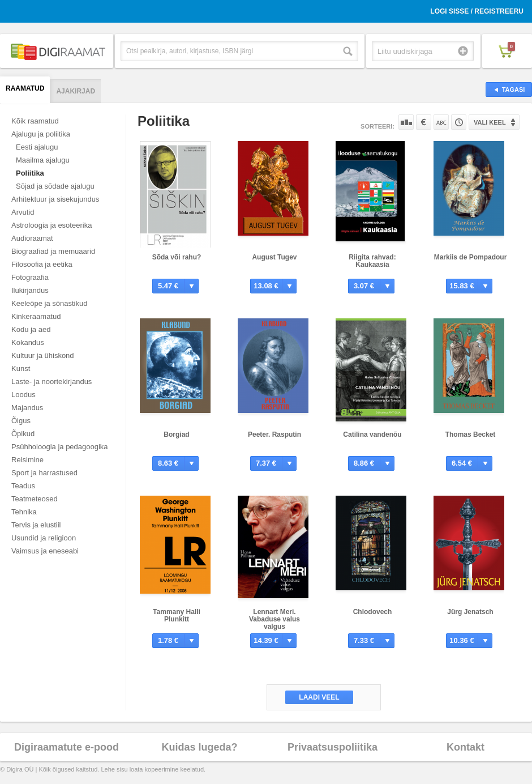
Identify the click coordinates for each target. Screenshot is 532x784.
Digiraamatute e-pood (66, 747)
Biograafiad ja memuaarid (53, 251)
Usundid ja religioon (44, 538)
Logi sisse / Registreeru (477, 11)
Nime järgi (441, 122)
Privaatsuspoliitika (332, 747)
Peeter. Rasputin (274, 434)
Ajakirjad (76, 91)
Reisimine (27, 460)
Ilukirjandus (30, 290)
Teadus (23, 486)
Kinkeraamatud (36, 316)
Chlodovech (373, 612)
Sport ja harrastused (44, 473)
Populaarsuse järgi (406, 122)
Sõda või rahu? (177, 257)
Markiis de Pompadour (471, 257)
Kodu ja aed (31, 329)
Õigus (21, 421)
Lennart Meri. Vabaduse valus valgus (274, 619)
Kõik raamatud (35, 121)
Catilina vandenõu (372, 434)
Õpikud (23, 434)
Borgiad (176, 434)
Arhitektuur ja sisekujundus (55, 199)
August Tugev (274, 257)
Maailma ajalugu (43, 160)
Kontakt (466, 747)
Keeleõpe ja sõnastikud (49, 303)
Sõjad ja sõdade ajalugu (55, 186)
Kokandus (28, 342)
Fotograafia (30, 277)
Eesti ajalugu (37, 147)
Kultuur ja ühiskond (43, 355)
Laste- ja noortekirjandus (52, 382)
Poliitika (30, 173)
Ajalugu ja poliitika (41, 134)
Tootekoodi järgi (459, 122)
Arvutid (23, 212)
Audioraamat (32, 238)
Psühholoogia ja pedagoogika (60, 447)
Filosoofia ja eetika (42, 264)
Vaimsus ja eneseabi (45, 551)
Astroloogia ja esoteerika (52, 225)
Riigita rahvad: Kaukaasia (372, 261)
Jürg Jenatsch (470, 612)
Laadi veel (319, 697)
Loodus (23, 395)
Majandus (27, 408)
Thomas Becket (471, 434)
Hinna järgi (424, 122)
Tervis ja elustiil (36, 525)
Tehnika (24, 512)
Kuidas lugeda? (199, 747)
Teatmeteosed (35, 499)
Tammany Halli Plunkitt (177, 615)
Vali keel (490, 122)
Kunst (21, 368)
